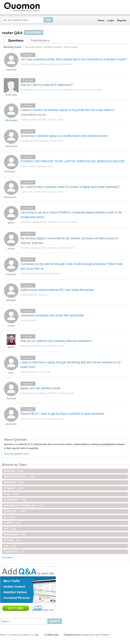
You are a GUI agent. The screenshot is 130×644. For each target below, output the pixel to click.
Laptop (34, 64)
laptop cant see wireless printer (41, 388)
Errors (12, 540)
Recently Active (12, 47)
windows (25, 222)
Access (42, 248)
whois (99, 90)
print (61, 419)
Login (111, 20)
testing (54, 419)
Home (101, 20)
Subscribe (34, 32)
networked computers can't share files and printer (52, 315)
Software (42, 393)
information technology (24, 506)
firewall (40, 90)
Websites (14, 483)
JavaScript (15, 500)
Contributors (40, 41)
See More (7, 557)
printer (52, 64)
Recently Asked (33, 47)
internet (24, 64)
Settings (43, 295)
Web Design (15, 534)
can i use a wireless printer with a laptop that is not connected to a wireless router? (73, 59)
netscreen (90, 90)
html (11, 494)
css (10, 546)
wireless (43, 64)
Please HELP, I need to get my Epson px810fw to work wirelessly (62, 414)
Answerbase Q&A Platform (96, 635)
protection (54, 273)
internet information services (68, 90)
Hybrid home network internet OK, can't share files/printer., (58, 290)
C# (9, 517)
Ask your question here (16, 454)
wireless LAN (37, 346)
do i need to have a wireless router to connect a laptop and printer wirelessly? (70, 187)
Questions (16, 41)
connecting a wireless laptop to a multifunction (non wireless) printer (64, 136)
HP (36, 141)
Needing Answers (53, 47)
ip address (29, 90)
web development (19, 477)
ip (21, 90)
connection (71, 222)
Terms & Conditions (20, 635)
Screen (38, 419)
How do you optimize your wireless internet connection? (56, 341)
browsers (35, 273)
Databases (14, 552)
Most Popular (71, 47)
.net (10, 529)
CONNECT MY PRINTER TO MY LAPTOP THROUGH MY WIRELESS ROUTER (73, 161)
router (60, 64)
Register (122, 20)
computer (14, 511)
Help (37, 635)
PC (54, 119)
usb (49, 119)
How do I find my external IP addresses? (47, 85)
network (69, 64)
